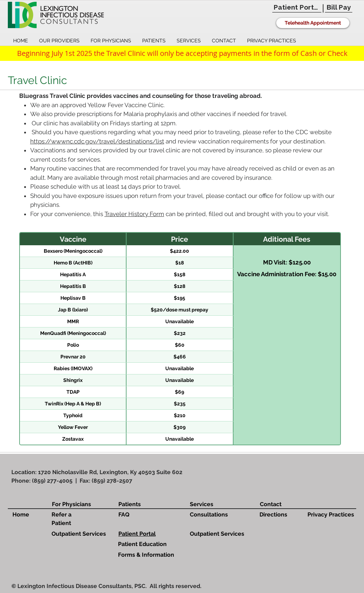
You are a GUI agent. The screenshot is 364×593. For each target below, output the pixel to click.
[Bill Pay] (339, 7)
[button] (59, 41)
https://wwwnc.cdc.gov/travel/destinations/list (97, 141)
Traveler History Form (134, 214)
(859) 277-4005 (52, 481)
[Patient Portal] (297, 7)
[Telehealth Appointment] (313, 23)
